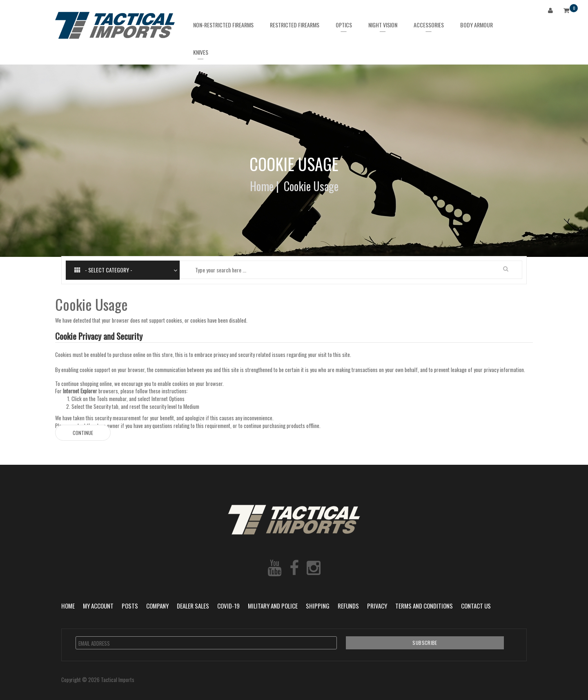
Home (262, 186)
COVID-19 (228, 606)
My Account (98, 606)
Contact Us (476, 606)
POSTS (130, 606)
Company (157, 606)
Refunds (348, 606)
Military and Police (273, 606)
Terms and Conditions (424, 606)
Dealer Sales (193, 606)
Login (552, 12)
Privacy (377, 606)
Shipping (318, 606)
